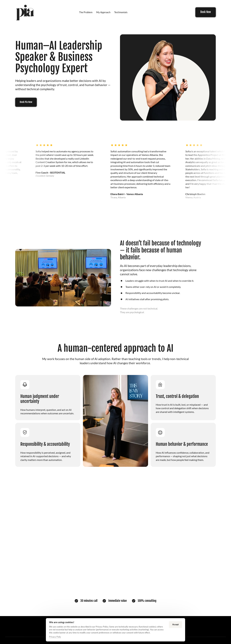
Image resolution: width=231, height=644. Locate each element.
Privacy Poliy (55, 637)
